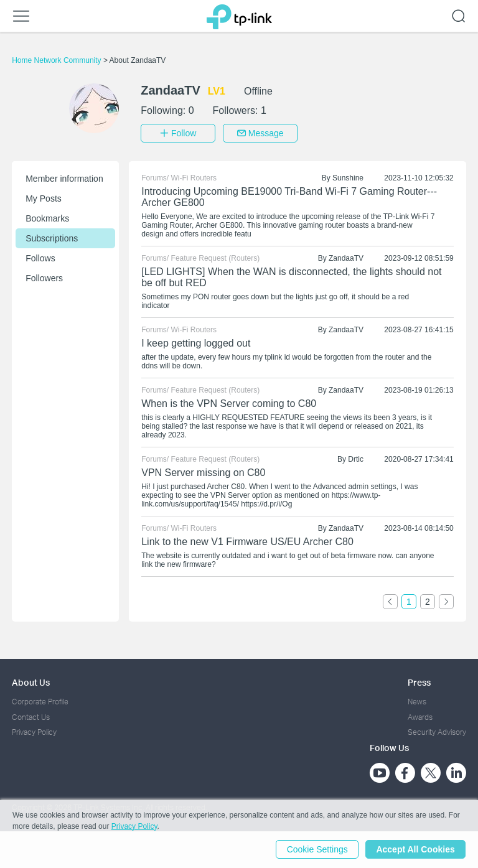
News (417, 702)
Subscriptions (52, 238)
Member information (64, 179)
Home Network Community (58, 60)
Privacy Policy (34, 732)
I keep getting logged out (196, 343)
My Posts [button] (44, 198)
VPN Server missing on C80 (203, 473)
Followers (44, 278)
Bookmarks (47, 218)
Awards (420, 716)
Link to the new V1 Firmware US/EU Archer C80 (247, 542)
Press (419, 682)
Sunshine (348, 178)
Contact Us (31, 716)
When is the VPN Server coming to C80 (229, 404)
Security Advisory (437, 732)
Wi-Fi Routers (194, 178)
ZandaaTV (346, 258)
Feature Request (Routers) (216, 258)
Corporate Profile (40, 702)
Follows (40, 258)
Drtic (356, 459)
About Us (31, 682)
